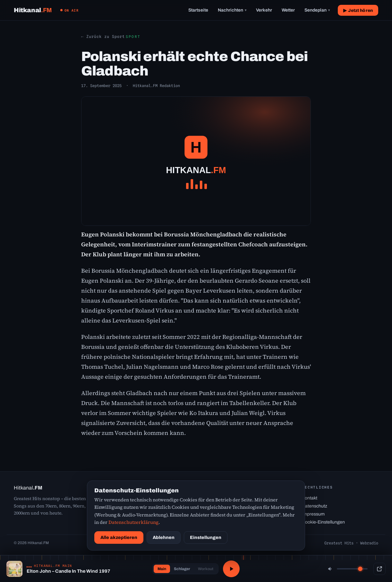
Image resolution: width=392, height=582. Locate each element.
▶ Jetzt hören (358, 10)
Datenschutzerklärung (133, 522)
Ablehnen (164, 538)
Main (162, 569)
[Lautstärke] (352, 569)
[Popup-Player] (379, 569)
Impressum (313, 514)
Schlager (182, 569)
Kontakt (310, 498)
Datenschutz (315, 506)
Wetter (288, 10)
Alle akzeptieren (119, 538)
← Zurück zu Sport (103, 36)
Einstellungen (206, 538)
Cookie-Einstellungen (323, 522)
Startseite (198, 10)
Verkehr (264, 10)
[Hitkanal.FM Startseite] (33, 10)
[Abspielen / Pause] (231, 569)
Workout (206, 569)
